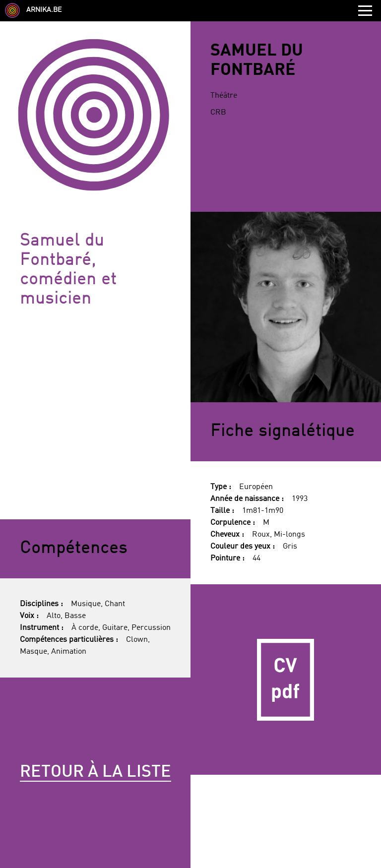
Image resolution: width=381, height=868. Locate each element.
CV (286, 680)
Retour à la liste (95, 772)
